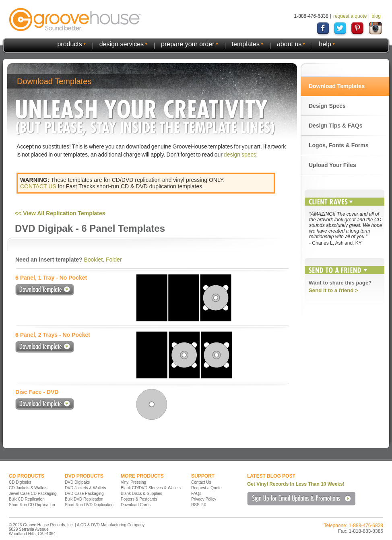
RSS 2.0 (199, 505)
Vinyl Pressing (133, 482)
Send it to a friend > (333, 290)
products (69, 44)
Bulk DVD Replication (84, 499)
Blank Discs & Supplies (141, 494)
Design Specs (327, 106)
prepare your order (188, 44)
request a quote (350, 16)
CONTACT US (38, 186)
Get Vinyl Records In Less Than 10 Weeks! (296, 484)
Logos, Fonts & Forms (339, 145)
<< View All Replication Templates (60, 213)
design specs (240, 155)
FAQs (196, 494)
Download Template (45, 290)
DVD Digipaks (77, 482)
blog (376, 16)
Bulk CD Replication (27, 499)
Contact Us (201, 482)
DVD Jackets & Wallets (85, 488)
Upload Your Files (332, 165)
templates (246, 44)
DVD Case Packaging (84, 494)
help (325, 44)
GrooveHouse (75, 20)
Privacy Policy (204, 499)
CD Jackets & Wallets (28, 488)
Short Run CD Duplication (32, 505)
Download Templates (337, 86)
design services (122, 44)
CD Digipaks (20, 482)
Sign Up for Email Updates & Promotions (301, 499)
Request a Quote (206, 488)
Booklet (93, 260)
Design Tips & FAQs (336, 126)
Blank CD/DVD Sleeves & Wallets (151, 488)
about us (289, 44)
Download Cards (136, 505)
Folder (114, 260)
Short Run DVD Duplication (89, 505)
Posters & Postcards (139, 499)
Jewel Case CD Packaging (33, 494)
